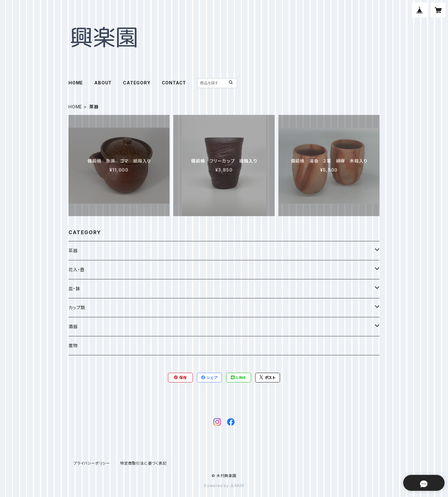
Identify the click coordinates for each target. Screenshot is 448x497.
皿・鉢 (74, 289)
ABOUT (103, 83)
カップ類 (77, 308)
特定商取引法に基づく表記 (143, 463)
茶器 (73, 251)
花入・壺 (77, 270)
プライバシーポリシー (92, 463)
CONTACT (174, 83)
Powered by (224, 486)
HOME (76, 83)
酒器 (73, 327)
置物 (73, 346)
